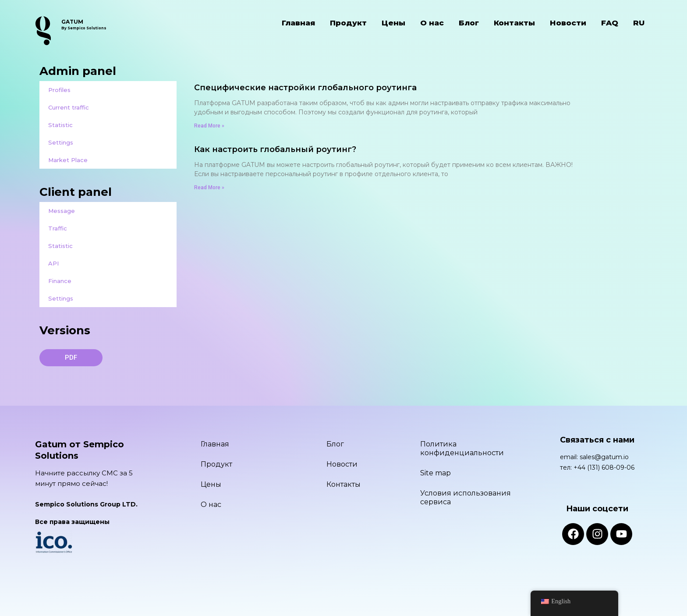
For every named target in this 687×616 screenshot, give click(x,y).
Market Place (68, 160)
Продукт (348, 23)
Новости (568, 23)
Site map (436, 473)
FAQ (610, 23)
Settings (61, 142)
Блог (469, 23)
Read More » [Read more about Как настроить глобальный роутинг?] (209, 188)
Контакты (514, 23)
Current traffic (69, 107)
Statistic (60, 125)
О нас (432, 23)
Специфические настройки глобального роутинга (305, 88)
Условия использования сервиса (466, 497)
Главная (298, 23)
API (53, 263)
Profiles (59, 90)
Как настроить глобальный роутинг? (275, 149)
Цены (393, 23)
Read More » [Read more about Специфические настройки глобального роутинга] (209, 126)
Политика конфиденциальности (462, 448)
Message (62, 211)
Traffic (58, 228)
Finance (60, 281)
